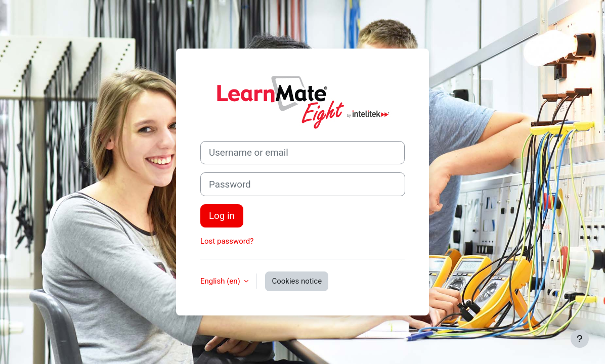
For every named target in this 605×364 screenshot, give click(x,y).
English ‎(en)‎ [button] (221, 281)
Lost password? (227, 241)
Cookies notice (297, 281)
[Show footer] (580, 339)
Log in (222, 216)
